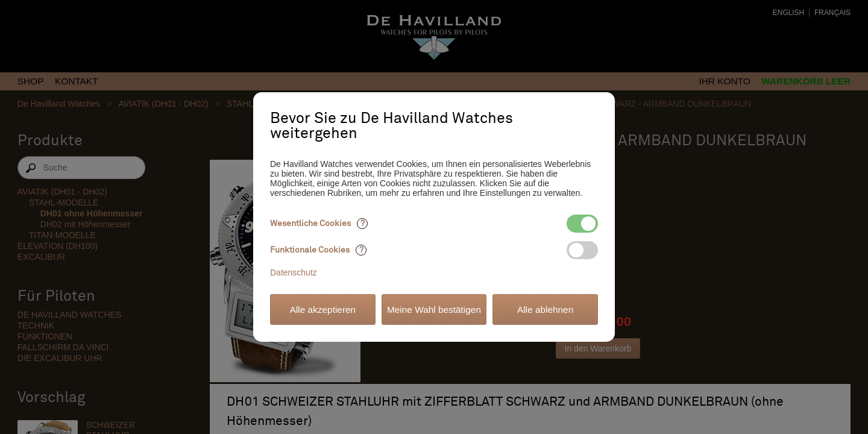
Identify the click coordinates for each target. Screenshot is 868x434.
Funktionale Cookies (318, 250)
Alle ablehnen (545, 310)
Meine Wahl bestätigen (434, 310)
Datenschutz (294, 272)
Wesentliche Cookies (319, 223)
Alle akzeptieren (323, 310)
